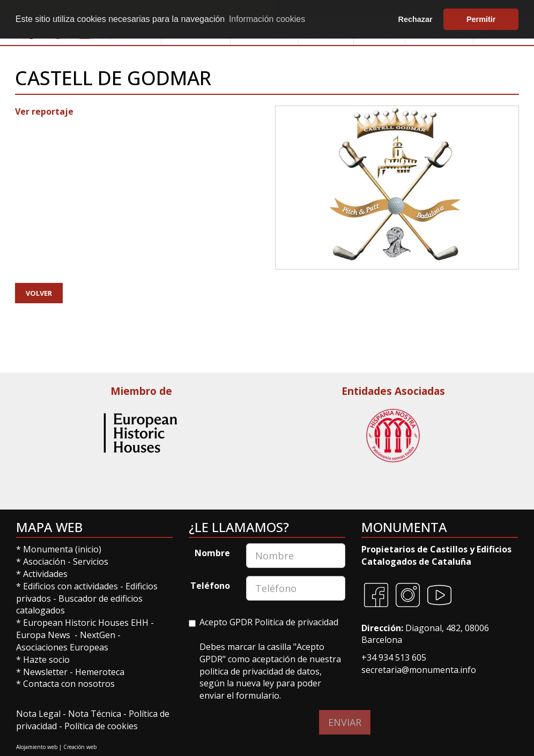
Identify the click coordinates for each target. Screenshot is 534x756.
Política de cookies (101, 726)
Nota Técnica (96, 714)
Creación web (80, 747)
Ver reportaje (44, 111)
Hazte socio (46, 660)
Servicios (91, 562)
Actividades (45, 574)
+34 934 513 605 (394, 657)
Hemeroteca (100, 672)
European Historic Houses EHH (86, 623)
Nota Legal (39, 714)
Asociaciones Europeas (62, 647)
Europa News (43, 635)
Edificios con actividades (71, 586)
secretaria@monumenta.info (419, 670)
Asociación (45, 562)
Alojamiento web (37, 747)
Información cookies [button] (267, 19)
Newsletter (46, 672)
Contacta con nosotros (69, 684)
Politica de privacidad (296, 622)
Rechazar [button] (416, 19)
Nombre (212, 553)
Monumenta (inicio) (63, 549)
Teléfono (210, 586)
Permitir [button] (481, 19)
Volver (39, 293)
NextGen (98, 635)
